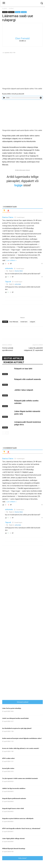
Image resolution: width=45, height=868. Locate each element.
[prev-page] (4, 433)
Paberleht (11, 12)
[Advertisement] (24, 654)
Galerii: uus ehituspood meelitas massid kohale (15, 718)
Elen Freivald (22, 38)
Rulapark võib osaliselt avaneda (28, 379)
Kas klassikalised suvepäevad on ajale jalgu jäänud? (17, 728)
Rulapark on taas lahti (23, 369)
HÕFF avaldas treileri (8, 758)
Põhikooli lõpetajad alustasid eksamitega (14, 849)
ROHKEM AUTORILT (14, 362)
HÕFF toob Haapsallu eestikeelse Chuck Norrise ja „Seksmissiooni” (21, 828)
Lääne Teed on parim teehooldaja (12, 708)
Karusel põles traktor (8, 768)
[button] (42, 3)
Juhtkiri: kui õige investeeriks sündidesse (14, 788)
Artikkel (11, 9)
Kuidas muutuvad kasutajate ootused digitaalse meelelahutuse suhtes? (22, 738)
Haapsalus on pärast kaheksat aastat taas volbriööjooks (18, 818)
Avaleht (5, 9)
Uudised (24, 12)
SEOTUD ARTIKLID (13, 358)
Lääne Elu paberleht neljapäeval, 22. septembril (33, 349)
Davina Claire (19, 271)
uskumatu (18, 284)
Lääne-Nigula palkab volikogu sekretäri (13, 839)
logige (18, 185)
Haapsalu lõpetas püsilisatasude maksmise (14, 798)
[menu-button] (4, 3)
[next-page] (7, 433)
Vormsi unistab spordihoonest (8, 349)
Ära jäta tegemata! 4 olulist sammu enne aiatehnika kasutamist (20, 778)
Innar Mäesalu (14, 322)
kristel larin (24, 322)
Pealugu (18, 12)
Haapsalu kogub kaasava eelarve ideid (13, 808)
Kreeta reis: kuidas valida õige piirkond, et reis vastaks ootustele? (21, 748)
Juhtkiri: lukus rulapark (24, 390)
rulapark (32, 322)
